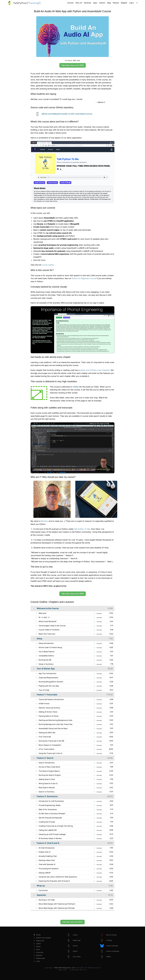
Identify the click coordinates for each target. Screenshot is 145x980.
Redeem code (38, 941)
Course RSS (38, 952)
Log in (132, 3)
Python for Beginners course (84, 278)
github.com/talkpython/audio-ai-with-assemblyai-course (63, 114)
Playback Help (39, 958)
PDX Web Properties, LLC (65, 968)
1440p (76, 387)
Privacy (37, 947)
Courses (70, 3)
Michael (44, 521)
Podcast (116, 3)
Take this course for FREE (73, 65)
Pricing (36, 935)
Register (124, 3)
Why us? (79, 3)
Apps (95, 3)
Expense (42, 938)
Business (88, 3)
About (36, 961)
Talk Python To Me (82, 529)
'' (27, 3)
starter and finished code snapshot (95, 370)
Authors (102, 3)
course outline (48, 265)
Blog (109, 3)
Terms (36, 949)
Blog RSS (37, 955)
